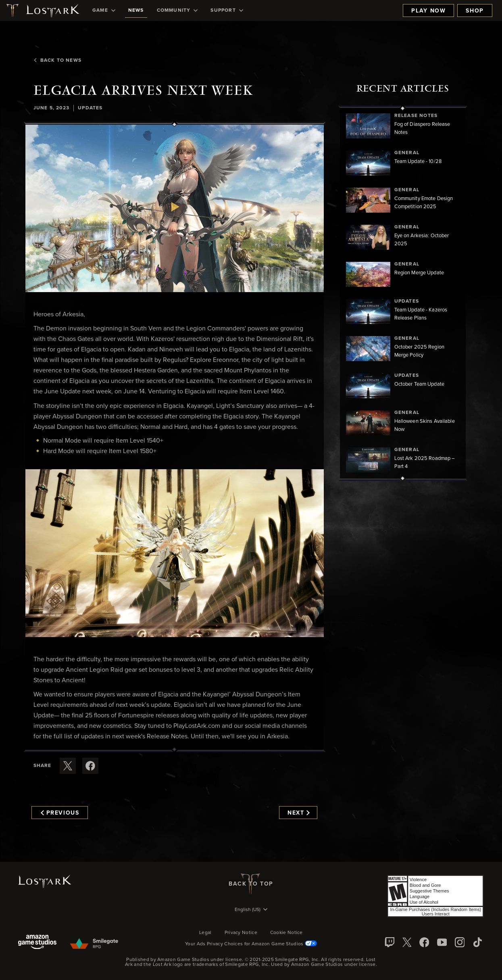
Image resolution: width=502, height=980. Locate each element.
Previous (60, 813)
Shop (475, 11)
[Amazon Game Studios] (37, 943)
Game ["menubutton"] (104, 10)
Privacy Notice (241, 933)
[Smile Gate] (94, 944)
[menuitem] (104, 10)
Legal (205, 933)
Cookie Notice (286, 933)
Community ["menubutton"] (177, 10)
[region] (403, 293)
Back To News (57, 61)
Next (299, 813)
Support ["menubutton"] (227, 10)
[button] (175, 208)
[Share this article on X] (68, 766)
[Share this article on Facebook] (90, 766)
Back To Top (251, 884)
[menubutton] (251, 910)
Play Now (428, 11)
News (136, 10)
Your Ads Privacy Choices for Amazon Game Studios (251, 944)
